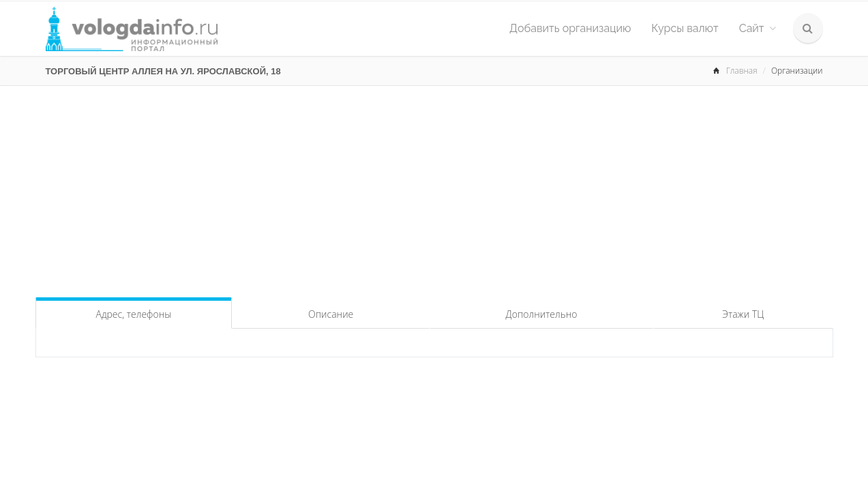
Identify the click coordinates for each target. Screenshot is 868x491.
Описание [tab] (331, 314)
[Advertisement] (434, 188)
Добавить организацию (570, 28)
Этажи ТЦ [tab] (743, 314)
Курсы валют (685, 28)
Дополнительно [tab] (542, 314)
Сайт (758, 28)
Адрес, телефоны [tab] (133, 314)
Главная (742, 71)
